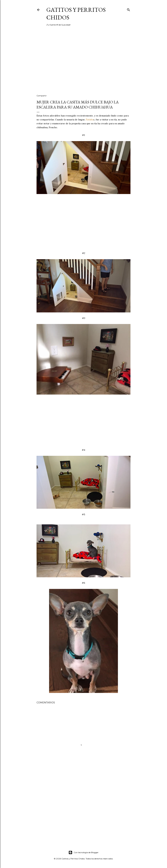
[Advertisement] (83, 63)
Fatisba (90, 120)
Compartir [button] (42, 96)
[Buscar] (129, 9)
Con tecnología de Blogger (83, 852)
